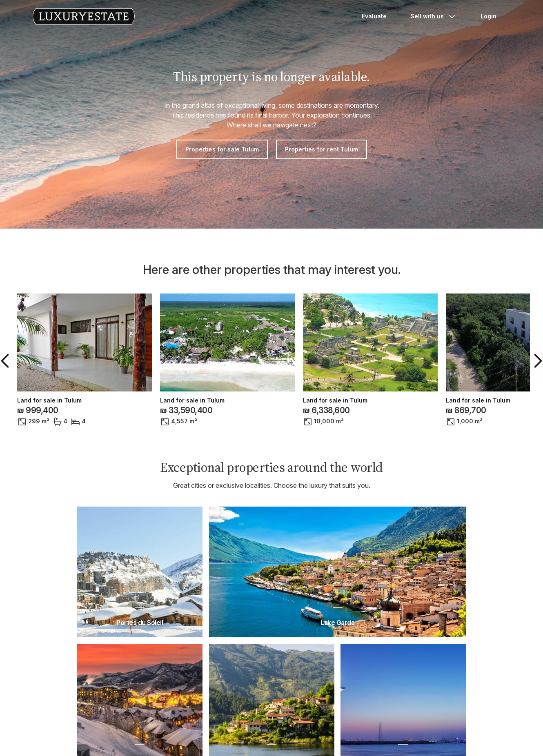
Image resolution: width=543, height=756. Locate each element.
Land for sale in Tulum (49, 400)
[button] (7, 361)
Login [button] (488, 16)
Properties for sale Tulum (222, 149)
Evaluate (374, 16)
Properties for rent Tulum (322, 149)
